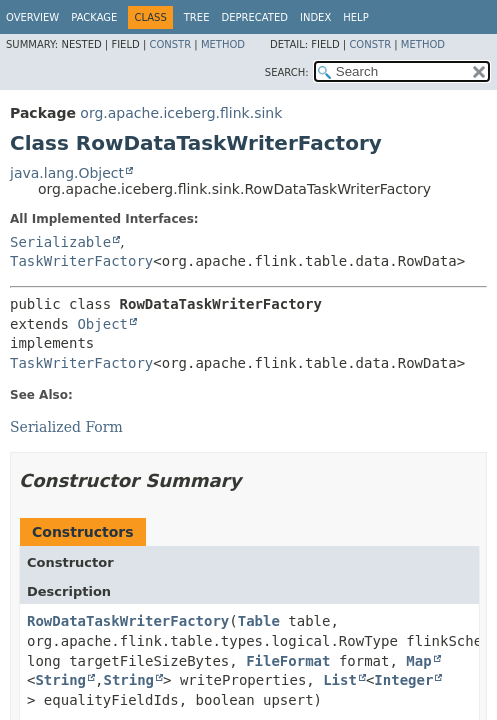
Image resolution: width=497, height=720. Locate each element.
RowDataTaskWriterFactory (128, 621)
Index (315, 17)
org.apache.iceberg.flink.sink (181, 113)
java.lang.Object (67, 173)
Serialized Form (66, 427)
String (60, 680)
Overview (32, 17)
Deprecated (254, 17)
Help (355, 17)
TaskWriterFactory (81, 261)
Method (223, 44)
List (340, 680)
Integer (403, 680)
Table (259, 621)
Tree (197, 17)
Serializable (60, 242)
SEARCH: (287, 72)
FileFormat (288, 661)
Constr (170, 44)
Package (94, 17)
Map (418, 661)
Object (102, 324)
